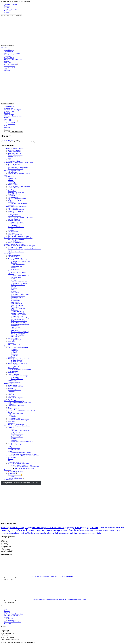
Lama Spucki (15, 302)
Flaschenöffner (12, 213)
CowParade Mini (16, 435)
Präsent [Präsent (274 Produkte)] (58, 533)
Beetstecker (11, 181)
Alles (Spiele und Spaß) (14, 385)
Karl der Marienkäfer (17, 297)
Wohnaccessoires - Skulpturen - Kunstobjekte (17, 426)
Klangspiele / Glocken (14, 194)
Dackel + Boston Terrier (18, 285)
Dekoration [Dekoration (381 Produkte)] (51, 527)
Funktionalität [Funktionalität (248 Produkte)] (114, 528)
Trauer (9, 160)
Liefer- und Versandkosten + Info (13, 614)
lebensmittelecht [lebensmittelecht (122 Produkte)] (12, 533)
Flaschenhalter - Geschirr (18, 224)
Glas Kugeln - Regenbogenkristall (24, 468)
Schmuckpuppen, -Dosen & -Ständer (18, 167)
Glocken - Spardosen (14, 409)
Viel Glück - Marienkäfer (18, 333)
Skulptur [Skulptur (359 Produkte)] (77, 533)
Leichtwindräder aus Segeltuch (20, 203)
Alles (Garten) (12, 178)
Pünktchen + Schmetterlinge (19, 321)
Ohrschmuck (15, 354)
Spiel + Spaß (8, 63)
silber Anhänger (12, 380)
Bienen (13, 279)
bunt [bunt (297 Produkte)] (26, 528)
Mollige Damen (16, 449)
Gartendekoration (9, 50)
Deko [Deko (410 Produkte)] (34, 527)
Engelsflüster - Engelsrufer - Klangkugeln (19, 369)
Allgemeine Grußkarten (14, 150)
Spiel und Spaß (9, 140)
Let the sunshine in (16, 304)
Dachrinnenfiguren (13, 185)
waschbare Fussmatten (14, 344)
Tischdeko (11, 459)
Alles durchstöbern (10, 66)
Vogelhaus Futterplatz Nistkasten (17, 199)
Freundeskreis (12, 443)
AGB (6, 69)
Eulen (13, 290)
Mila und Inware (12, 172)
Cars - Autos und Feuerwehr (19, 282)
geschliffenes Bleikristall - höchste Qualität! (27, 467)
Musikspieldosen (12, 166)
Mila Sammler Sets (17, 266)
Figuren (10, 189)
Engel (6, 175)
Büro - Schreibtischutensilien (16, 210)
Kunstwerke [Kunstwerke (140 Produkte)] (121, 531)
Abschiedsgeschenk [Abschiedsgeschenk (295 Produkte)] (8, 528)
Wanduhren (11, 343)
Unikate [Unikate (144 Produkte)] (94, 533)
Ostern (10, 158)
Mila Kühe (14, 440)
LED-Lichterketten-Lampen (15, 413)
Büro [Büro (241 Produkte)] (30, 528)
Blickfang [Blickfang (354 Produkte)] (20, 528)
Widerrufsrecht (8, 623)
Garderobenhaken (13, 257)
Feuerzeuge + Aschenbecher (16, 211)
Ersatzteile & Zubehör (14, 188)
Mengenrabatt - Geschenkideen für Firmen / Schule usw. (21, 483)
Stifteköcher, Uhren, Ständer (16, 252)
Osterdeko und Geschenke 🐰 (16, 478)
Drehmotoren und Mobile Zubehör (21, 453)
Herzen (13, 476)
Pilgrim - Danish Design (14, 374)
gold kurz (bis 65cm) (17, 360)
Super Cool (14, 329)
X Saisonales (8, 470)
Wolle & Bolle (15, 337)
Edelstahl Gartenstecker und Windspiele (19, 186)
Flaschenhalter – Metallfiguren (13, 53)
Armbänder (14, 349)
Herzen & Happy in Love (18, 296)
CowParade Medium (17, 434)
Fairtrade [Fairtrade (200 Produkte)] (84, 528)
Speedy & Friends (9, 58)
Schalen (13, 268)
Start (2, 140)
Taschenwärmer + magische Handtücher (19, 236)
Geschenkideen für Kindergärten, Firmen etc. (20, 217)
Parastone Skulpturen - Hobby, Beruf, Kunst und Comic (23, 456)
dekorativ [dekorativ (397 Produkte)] (60, 527)
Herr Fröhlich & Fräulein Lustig (20, 294)
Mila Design (8, 56)
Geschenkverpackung (14, 164)
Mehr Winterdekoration (14, 418)
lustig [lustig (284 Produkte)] (17, 533)
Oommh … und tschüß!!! (18, 313)
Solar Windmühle (13, 457)
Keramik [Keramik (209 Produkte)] (111, 531)
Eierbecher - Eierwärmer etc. (12, 170)
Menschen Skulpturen (14, 448)
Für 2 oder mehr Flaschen (15, 247)
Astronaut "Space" (16, 277)
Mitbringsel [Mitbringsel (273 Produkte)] (31, 533)
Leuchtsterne (11, 415)
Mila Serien (11, 274)
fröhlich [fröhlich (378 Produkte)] (95, 527)
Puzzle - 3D (11, 395)
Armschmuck (11, 357)
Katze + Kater (15, 299)
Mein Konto (8, 11)
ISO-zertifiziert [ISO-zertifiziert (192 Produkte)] (98, 531)
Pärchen (10, 250)
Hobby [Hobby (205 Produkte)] (91, 531)
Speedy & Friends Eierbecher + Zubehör (19, 174)
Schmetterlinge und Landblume (20, 324)
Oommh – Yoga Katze (17, 312)
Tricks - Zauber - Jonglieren (15, 398)
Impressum (7, 71)
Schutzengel (11, 423)
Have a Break (15, 293)
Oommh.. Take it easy (17, 316)
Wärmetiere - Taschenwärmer (16, 424)
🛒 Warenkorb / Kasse (10, 9)
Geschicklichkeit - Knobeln (15, 387)
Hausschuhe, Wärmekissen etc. (16, 239)
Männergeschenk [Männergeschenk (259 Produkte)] (42, 533)
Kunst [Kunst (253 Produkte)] (116, 530)
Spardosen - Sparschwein (15, 235)
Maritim (10, 446)
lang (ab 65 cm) (16, 366)
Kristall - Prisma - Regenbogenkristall (22, 465)
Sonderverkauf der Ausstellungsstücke (22, 442)
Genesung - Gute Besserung (15, 155)
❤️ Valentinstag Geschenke (15, 472)
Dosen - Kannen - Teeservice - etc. (21, 261)
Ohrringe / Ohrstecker (17, 379)
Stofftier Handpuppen (14, 241)
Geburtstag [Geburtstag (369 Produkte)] (5, 530)
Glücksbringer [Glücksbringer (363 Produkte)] (54, 530)
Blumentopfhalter (13, 183)
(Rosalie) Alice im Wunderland (20, 275)
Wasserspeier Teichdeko (14, 200)
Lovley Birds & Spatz (17, 305)
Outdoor (10, 393)
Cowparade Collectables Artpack (21, 431)
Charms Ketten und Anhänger (19, 376)
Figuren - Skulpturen (17, 222)
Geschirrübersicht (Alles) (18, 265)
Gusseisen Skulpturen (14, 219)
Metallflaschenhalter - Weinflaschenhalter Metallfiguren (20, 246)
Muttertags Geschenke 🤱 (15, 475)
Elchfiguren (11, 404)
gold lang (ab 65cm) (17, 362)
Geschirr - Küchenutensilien (16, 258)
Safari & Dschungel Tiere (18, 322)
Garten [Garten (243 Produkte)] (122, 528)
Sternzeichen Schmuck (14, 382)
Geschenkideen (8, 52)
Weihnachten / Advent (14, 161)
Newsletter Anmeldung (11, 4)
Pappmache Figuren (13, 338)
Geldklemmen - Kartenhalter (16, 406)
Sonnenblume (15, 326)
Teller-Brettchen (16, 269)
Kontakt (6, 12)
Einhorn (13, 286)
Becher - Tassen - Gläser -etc (19, 260)
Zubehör (14, 417)
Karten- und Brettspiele (14, 390)
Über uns (7, 8)
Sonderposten (11, 67)
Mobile (10, 451)
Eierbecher (14, 263)
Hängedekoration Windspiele (16, 192)
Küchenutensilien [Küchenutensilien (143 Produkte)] (5, 533)
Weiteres (10, 399)
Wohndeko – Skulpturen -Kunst (13, 59)
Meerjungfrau (15, 307)
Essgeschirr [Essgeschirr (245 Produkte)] (69, 528)
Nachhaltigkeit (12, 620)
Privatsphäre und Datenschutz (13, 622)
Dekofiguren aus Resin (14, 255)
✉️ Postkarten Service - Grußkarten (14, 149)
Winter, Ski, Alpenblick (18, 335)
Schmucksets (15, 355)
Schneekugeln (12, 233)
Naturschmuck (12, 373)
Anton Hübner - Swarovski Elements (18, 348)
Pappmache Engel (16, 340)
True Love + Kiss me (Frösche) (20, 332)
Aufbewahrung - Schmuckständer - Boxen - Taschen (19, 163)
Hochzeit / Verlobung (14, 156)
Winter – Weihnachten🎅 (11, 64)
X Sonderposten (9, 480)
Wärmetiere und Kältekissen (16, 243)
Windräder (11, 202)
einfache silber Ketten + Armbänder (18, 363)
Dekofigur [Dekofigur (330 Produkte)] (41, 528)
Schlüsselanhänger (13, 232)
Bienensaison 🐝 (12, 473)
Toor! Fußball (15, 330)
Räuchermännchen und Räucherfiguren (19, 420)
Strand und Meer (16, 327)
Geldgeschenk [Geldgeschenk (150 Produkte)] (14, 531)
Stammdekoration (13, 197)
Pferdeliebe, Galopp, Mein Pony (20, 318)
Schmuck (7, 61)
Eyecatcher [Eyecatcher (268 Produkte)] (77, 528)
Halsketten (14, 352)
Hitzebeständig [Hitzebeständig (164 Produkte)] (85, 531)
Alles (13, 429)
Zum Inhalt (4, 47)
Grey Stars (14, 291)
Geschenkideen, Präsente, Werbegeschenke (16, 207)
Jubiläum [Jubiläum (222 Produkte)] (106, 531)
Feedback (7, 6)
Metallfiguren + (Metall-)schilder (17, 272)
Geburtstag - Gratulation (14, 153)
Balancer (10, 180)
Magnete (10, 228)
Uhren (9, 460)
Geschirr (10, 407)
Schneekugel (11, 341)
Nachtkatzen (15, 310)
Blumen (13, 280)
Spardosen (14, 225)
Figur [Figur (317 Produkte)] (89, 528)
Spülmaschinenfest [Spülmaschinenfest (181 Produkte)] (86, 533)
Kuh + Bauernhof (16, 301)
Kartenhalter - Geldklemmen (16, 227)
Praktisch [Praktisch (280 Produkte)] (52, 533)
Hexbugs (10, 388)
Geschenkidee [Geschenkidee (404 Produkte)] (34, 530)
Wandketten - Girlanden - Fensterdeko (18, 464)
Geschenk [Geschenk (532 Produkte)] (22, 530)
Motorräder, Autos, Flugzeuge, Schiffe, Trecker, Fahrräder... (24, 249)
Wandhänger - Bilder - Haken (16, 462)
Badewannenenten (13, 208)
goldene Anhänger (13, 371)
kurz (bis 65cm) (16, 365)
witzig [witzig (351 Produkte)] (98, 533)
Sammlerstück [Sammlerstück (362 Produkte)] (67, 533)
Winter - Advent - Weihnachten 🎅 (14, 401)
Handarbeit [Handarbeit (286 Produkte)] (65, 530)
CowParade (11, 428)
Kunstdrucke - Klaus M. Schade (17, 445)
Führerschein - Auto (13, 214)
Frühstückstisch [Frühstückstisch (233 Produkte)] (104, 528)
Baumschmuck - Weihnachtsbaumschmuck (20, 402)
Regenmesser (11, 196)
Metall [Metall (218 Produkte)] (22, 533)
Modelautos (11, 230)
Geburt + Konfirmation (14, 152)
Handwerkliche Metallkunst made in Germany (24, 454)
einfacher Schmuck (13, 368)
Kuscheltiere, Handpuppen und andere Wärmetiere (18, 238)
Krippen (10, 412)
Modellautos (11, 391)
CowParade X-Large (17, 437)
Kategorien (7, 132)
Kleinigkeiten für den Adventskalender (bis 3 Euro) (22, 410)
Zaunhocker (11, 205)
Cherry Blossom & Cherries (19, 283)
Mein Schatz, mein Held (18, 308)
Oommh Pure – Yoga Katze (19, 315)
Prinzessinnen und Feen (18, 319)
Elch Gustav (15, 288)
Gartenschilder (12, 191)
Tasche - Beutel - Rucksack (15, 169)
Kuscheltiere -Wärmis (10, 55)
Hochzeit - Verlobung (14, 221)
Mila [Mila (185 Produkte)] (25, 533)
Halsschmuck (15, 377)
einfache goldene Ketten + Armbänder (18, 359)
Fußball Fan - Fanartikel (14, 216)
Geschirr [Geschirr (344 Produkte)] (44, 530)
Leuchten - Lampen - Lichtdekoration (15, 244)
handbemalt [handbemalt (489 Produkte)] (75, 530)
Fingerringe (14, 351)
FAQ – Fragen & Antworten (12, 616)
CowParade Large (16, 432)
